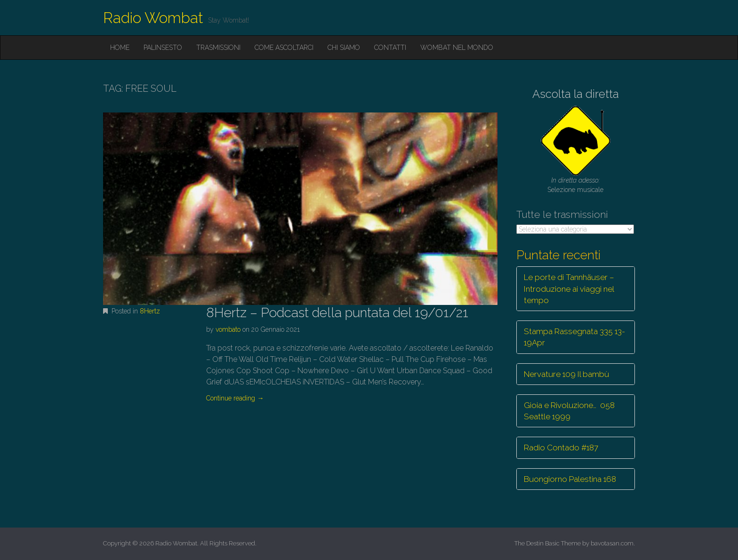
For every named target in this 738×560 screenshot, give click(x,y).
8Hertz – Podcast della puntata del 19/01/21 (337, 313)
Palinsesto (163, 48)
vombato (228, 329)
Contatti (390, 48)
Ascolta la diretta (576, 94)
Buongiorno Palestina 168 (570, 479)
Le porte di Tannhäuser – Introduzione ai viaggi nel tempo (569, 289)
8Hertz (150, 311)
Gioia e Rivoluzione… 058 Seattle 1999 (569, 411)
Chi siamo (344, 48)
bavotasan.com (612, 543)
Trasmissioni (218, 48)
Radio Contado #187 (561, 448)
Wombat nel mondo (457, 48)
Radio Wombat (153, 18)
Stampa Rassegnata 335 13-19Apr (574, 337)
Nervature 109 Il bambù (566, 374)
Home (120, 48)
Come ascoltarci (284, 48)
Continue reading (235, 398)
